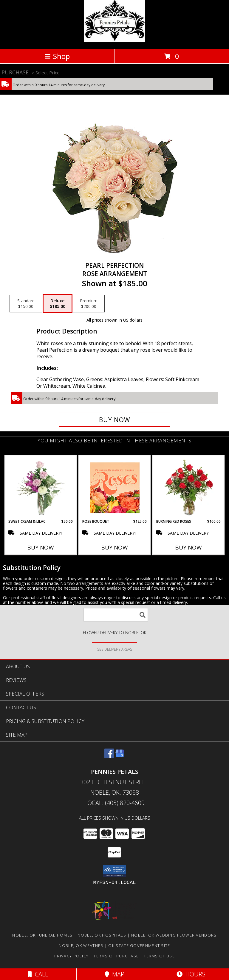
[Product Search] (116, 615)
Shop (57, 56)
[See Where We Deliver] (114, 649)
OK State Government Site (139, 945)
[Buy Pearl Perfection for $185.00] (114, 420)
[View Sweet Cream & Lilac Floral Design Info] (41, 487)
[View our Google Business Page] (120, 756)
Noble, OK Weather (81, 945)
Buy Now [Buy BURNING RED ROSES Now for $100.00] (188, 547)
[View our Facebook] (109, 756)
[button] (115, 871)
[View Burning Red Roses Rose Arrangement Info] (189, 487)
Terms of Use (159, 956)
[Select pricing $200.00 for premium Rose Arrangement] (89, 304)
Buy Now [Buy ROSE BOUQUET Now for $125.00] (114, 547)
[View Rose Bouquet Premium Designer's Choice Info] (115, 487)
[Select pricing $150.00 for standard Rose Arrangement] (26, 304)
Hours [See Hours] (191, 974)
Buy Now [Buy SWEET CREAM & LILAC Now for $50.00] (41, 547)
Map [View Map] (114, 974)
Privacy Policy (71, 956)
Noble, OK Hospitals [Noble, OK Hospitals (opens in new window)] (102, 935)
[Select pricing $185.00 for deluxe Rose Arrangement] (58, 304)
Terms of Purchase (116, 956)
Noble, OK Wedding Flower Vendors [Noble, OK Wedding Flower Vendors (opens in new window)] (174, 935)
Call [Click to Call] (38, 974)
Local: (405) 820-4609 (114, 803)
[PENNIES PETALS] (114, 40)
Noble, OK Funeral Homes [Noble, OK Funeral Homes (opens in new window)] (42, 935)
